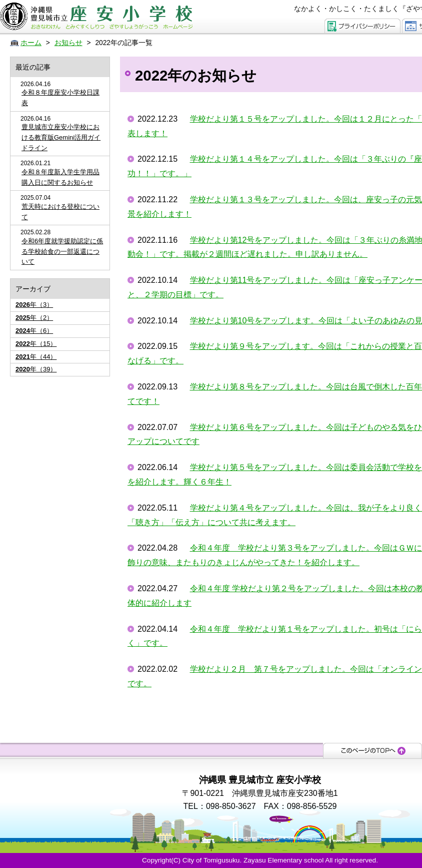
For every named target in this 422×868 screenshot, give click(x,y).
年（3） (34, 305)
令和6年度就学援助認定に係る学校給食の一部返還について (62, 252)
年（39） (36, 369)
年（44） (36, 357)
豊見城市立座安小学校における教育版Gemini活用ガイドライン (61, 137)
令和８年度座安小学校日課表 (60, 98)
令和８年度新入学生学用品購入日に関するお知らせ (60, 177)
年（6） (34, 331)
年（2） (34, 318)
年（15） (36, 344)
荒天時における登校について (60, 212)
